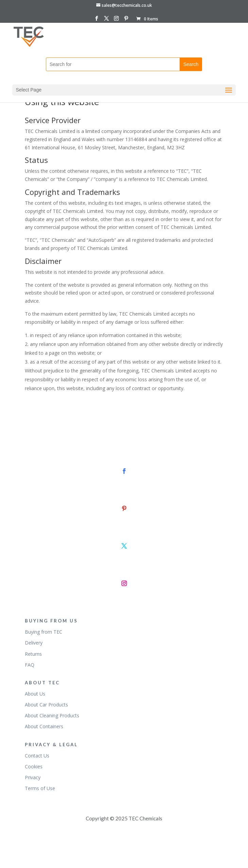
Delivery (34, 643)
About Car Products (46, 705)
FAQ (30, 665)
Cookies (34, 766)
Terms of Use (40, 788)
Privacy (33, 777)
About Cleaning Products (52, 715)
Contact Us (37, 756)
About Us (35, 694)
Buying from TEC (44, 632)
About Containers (44, 726)
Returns (33, 654)
